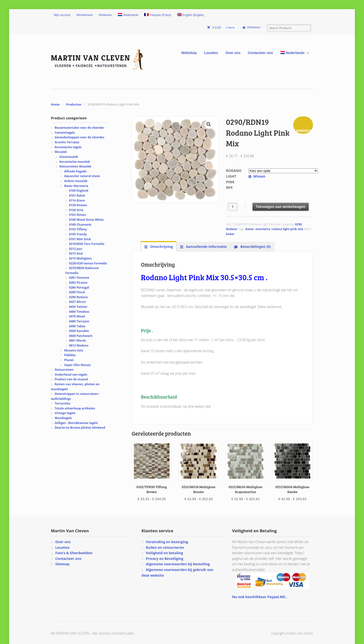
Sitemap (62, 564)
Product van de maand (71, 379)
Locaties (211, 53)
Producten (74, 104)
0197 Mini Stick (80, 239)
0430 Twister (78, 307)
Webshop (189, 53)
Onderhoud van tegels (71, 375)
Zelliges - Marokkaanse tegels (76, 423)
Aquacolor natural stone (82, 176)
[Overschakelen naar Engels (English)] (191, 15)
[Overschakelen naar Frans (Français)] (158, 15)
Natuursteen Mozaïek (75, 166)
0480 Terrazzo (79, 321)
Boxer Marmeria (76, 186)
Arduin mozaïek (76, 181)
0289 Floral (77, 292)
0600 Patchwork (81, 336)
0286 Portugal (79, 287)
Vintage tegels (65, 413)
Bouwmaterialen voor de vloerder (79, 128)
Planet (69, 360)
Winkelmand (85, 15)
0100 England (79, 191)
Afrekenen (105, 15)
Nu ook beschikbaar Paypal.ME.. (260, 597)
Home (55, 104)
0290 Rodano (78, 297)
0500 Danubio (79, 331)
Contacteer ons (260, 53)
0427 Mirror (78, 302)
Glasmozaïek (69, 157)
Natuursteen (64, 370)
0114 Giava (77, 200)
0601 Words (78, 340)
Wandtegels (63, 418)
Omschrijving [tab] (161, 247)
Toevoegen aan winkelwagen (281, 207)
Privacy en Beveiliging (165, 559)
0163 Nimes (78, 215)
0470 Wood (77, 316)
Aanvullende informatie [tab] (206, 247)
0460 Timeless (79, 312)
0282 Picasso (78, 283)
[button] (209, 124)
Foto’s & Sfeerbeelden (74, 553)
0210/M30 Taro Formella (87, 244)
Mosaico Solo (74, 350)
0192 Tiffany (78, 229)
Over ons (233, 53)
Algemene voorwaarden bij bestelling (178, 564)
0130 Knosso (78, 205)
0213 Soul (76, 253)
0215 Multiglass (80, 258)
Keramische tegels (68, 147)
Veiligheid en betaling (165, 553)
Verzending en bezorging (167, 542)
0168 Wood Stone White (86, 220)
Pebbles (70, 355)
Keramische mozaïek (75, 162)
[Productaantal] (233, 207)
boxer (250, 229)
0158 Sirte (76, 210)
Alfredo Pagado (75, 171)
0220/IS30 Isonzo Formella (88, 263)
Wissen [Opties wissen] (259, 176)
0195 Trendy (78, 234)
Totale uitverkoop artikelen (75, 408)
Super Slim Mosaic (77, 365)
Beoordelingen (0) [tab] (255, 247)
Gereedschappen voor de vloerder (80, 137)
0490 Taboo (77, 326)
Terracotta (62, 403)
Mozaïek (61, 152)
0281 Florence (79, 278)
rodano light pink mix (287, 229)
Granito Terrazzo (67, 142)
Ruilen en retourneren (165, 547)
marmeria (263, 229)
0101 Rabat (77, 195)
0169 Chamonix (80, 225)
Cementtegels (65, 133)
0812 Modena (79, 345)
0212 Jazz (76, 249)
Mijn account (62, 15)
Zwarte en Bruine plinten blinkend (80, 428)
